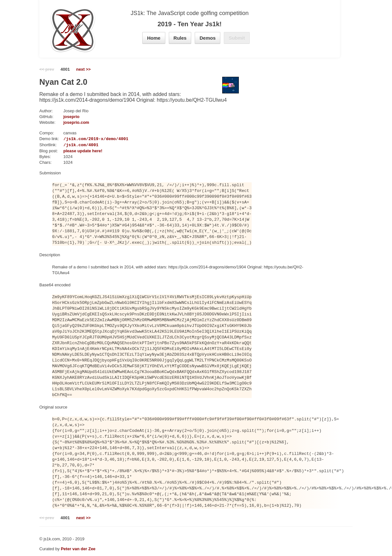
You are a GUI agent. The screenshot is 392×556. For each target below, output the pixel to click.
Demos (208, 38)
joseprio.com (76, 122)
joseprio (71, 117)
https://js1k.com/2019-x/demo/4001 (87, 139)
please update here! (83, 151)
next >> (83, 69)
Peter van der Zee (78, 549)
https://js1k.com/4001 (72, 145)
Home (154, 38)
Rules (180, 38)
